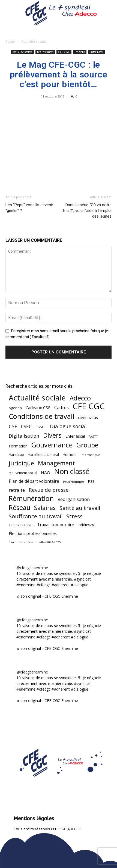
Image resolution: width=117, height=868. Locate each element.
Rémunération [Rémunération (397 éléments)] (31, 498)
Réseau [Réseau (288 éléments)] (19, 508)
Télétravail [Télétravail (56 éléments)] (87, 525)
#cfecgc (43, 585)
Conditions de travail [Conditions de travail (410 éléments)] (41, 416)
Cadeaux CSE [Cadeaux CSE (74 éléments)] (38, 408)
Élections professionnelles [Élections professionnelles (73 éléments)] (33, 533)
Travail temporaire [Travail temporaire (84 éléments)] (56, 525)
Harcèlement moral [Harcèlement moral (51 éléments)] (43, 455)
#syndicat (82, 579)
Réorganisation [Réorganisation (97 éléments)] (74, 499)
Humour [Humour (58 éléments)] (70, 455)
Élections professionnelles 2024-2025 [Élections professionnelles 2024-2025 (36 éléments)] (35, 542)
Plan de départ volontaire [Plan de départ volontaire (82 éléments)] (34, 481)
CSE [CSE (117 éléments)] (13, 426)
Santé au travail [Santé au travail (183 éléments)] (80, 508)
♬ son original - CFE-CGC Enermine (47, 596)
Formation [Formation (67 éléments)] (18, 446)
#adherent (61, 585)
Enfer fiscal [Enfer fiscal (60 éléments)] (75, 436)
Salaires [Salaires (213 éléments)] (45, 508)
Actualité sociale (34, 41)
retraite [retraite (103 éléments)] (17, 490)
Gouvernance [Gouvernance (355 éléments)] (52, 445)
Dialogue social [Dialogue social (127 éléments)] (68, 426)
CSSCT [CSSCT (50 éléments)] (41, 427)
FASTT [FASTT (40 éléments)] (93, 436)
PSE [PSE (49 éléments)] (91, 482)
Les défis (80, 52)
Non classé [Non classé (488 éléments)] (72, 471)
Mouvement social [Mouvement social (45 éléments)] (23, 473)
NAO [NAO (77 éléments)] (46, 472)
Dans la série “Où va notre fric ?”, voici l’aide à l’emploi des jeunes (87, 211)
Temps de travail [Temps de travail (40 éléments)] (21, 525)
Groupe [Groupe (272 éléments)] (87, 445)
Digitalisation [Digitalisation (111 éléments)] (24, 436)
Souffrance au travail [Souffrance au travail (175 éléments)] (36, 516)
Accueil (11, 41)
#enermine (26, 585)
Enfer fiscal (96, 52)
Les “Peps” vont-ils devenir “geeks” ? (29, 208)
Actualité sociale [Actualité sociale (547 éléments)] (37, 398)
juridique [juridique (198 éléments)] (21, 463)
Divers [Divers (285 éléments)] (52, 435)
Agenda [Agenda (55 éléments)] (15, 408)
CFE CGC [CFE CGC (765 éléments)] (89, 406)
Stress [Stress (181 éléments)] (74, 516)
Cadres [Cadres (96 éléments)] (61, 407)
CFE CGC (64, 52)
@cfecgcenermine (32, 568)
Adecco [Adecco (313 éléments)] (80, 398)
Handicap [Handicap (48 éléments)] (16, 455)
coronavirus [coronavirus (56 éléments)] (88, 418)
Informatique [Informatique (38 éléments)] (90, 455)
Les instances (45, 52)
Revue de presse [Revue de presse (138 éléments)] (49, 490)
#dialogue (80, 585)
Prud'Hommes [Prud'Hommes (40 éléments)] (74, 482)
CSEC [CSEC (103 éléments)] (26, 426)
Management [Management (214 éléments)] (56, 463)
